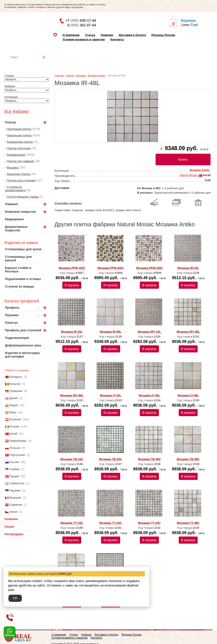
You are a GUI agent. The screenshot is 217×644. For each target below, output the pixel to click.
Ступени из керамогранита (15, 189)
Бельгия (15, 384)
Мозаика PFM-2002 (149, 268)
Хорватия (16, 505)
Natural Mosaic (189, 175)
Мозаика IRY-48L (188, 332)
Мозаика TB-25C (111, 459)
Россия (14, 462)
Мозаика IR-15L (188, 268)
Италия (14, 426)
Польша (15, 448)
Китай (13, 434)
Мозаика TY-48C (188, 523)
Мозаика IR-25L (72, 332)
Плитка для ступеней (21, 180)
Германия (16, 391)
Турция (14, 476)
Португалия (17, 455)
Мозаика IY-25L (111, 395)
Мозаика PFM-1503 (72, 268)
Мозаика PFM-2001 (111, 268)
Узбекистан (17, 483)
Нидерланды (18, 441)
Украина (15, 490)
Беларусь (16, 377)
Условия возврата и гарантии (84, 39)
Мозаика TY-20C (111, 523)
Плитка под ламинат (21, 161)
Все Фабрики (16, 111)
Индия (14, 405)
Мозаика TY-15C (72, 523)
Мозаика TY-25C (149, 523)
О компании (71, 35)
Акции (9, 527)
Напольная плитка (19, 135)
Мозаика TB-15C (72, 459)
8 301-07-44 (82, 25)
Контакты (117, 39)
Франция (15, 498)
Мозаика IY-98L (188, 395)
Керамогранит (16, 155)
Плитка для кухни (19, 148)
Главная (59, 76)
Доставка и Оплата (132, 35)
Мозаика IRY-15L (149, 332)
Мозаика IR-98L (111, 332)
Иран (13, 412)
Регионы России (163, 35)
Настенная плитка (30, 64)
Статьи (90, 35)
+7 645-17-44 (81, 21)
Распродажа (14, 534)
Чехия (13, 512)
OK (15, 598)
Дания (14, 398)
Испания (15, 419)
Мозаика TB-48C (149, 459)
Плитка (70, 76)
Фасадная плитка (19, 174)
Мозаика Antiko (96, 76)
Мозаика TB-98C (188, 459)
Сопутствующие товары (23, 197)
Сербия (14, 469)
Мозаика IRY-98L (72, 395)
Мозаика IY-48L (149, 395)
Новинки (107, 35)
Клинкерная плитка (20, 142)
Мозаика (13, 168)
